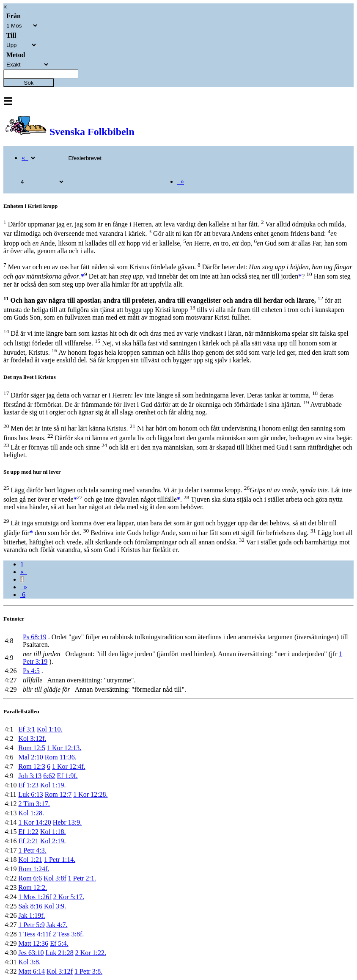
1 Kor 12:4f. (69, 766)
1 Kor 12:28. (90, 794)
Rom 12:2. (33, 888)
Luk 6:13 (30, 794)
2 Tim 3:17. (34, 804)
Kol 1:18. (53, 832)
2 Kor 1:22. (91, 953)
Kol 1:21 (30, 860)
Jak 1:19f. (32, 915)
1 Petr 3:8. (88, 971)
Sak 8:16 (30, 906)
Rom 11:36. (61, 757)
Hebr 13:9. (67, 822)
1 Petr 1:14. (60, 860)
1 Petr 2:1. (82, 878)
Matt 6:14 (32, 971)
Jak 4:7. (57, 925)
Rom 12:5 (32, 748)
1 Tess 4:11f (34, 934)
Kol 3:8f (55, 878)
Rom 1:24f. (34, 869)
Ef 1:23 (28, 785)
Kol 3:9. (55, 906)
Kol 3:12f (60, 971)
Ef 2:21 (28, 841)
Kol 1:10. (49, 729)
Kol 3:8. (29, 962)
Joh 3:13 (30, 776)
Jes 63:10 (31, 953)
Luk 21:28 (59, 953)
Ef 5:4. (59, 943)
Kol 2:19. (53, 841)
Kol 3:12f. (32, 738)
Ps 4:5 (31, 671)
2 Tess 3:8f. (69, 934)
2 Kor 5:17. (69, 897)
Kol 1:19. (53, 785)
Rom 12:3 (32, 766)
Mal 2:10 (30, 757)
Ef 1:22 (28, 832)
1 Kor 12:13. (64, 748)
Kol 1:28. (31, 813)
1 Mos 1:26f (35, 897)
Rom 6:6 (30, 878)
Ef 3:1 (27, 729)
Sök (29, 83)
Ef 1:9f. (67, 776)
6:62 (49, 776)
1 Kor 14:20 (34, 822)
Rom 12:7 (58, 794)
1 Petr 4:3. (32, 850)
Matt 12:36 (33, 943)
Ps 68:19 (35, 637)
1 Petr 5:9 (31, 925)
